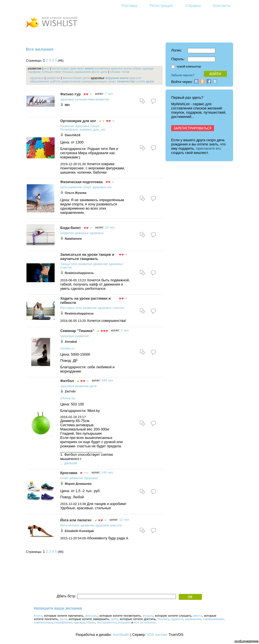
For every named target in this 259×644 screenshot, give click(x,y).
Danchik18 (72, 135)
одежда (148, 68)
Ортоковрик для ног (78, 121)
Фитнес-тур (70, 94)
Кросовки (69, 473)
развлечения (71, 81)
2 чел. (125, 330)
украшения (82, 72)
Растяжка (67, 308)
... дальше (69, 463)
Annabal (71, 342)
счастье (66, 267)
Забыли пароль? (183, 75)
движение (101, 264)
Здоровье (82, 126)
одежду (79, 622)
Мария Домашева (78, 484)
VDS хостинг (157, 635)
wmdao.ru (67, 348)
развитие (53, 78)
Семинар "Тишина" (77, 331)
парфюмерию (213, 619)
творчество (126, 81)
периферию (63, 622)
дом (73, 68)
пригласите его (208, 148)
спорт (112, 81)
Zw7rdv (70, 391)
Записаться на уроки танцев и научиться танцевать (87, 257)
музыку (148, 616)
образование (40, 81)
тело (74, 264)
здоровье (37, 78)
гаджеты (177, 619)
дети (86, 78)
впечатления (72, 78)
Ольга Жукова (76, 193)
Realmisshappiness (79, 273)
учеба (141, 81)
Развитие (67, 126)
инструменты (107, 622)
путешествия (51, 72)
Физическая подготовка (82, 182)
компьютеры (43, 622)
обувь (137, 68)
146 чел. (108, 472)
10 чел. (110, 227)
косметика (102, 68)
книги (89, 68)
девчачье (82, 233)
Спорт (95, 126)
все (47, 68)
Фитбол (67, 381)
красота (117, 68)
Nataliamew (73, 239)
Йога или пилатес (76, 520)
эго (109, 187)
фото (96, 72)
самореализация (94, 81)
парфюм (34, 72)
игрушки (112, 78)
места (198, 616)
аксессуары (61, 68)
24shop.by (68, 398)
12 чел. (125, 520)
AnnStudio (121, 635)
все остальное (145, 622)
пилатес (74, 525)
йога (63, 525)
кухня (128, 68)
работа (55, 81)
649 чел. (108, 380)
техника (68, 72)
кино (81, 68)
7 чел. (109, 94)
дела (63, 619)
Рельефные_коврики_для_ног (83, 129)
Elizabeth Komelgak (79, 531)
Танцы (65, 264)
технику (163, 619)
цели (104, 72)
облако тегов (120, 72)
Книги (38, 616)
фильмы (91, 616)
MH (67, 105)
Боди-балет (71, 228)
